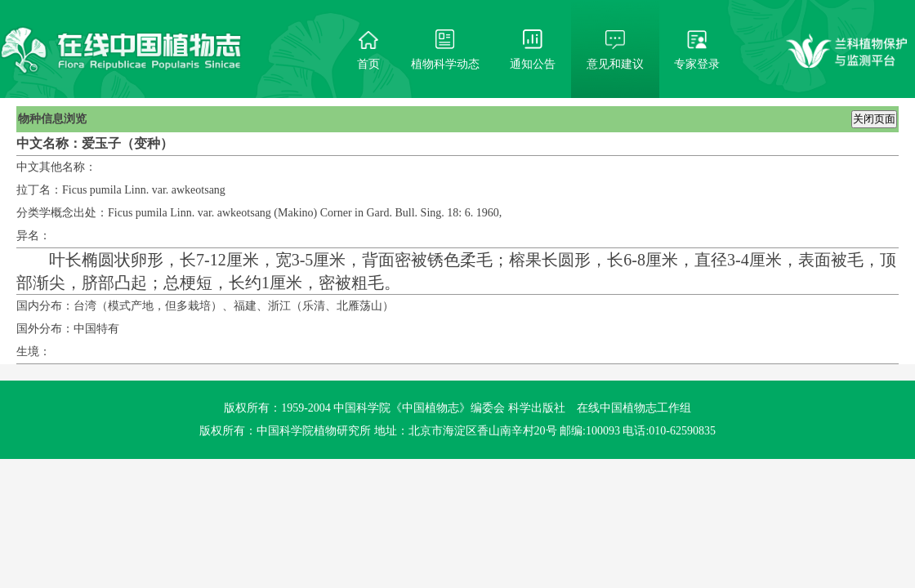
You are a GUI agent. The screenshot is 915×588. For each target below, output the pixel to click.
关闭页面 (874, 119)
